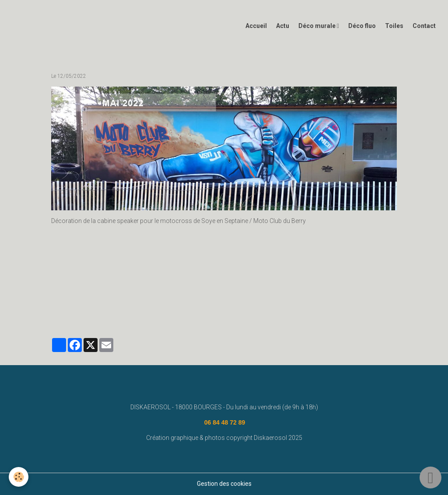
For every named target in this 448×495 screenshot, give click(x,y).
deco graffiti (371, 300)
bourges (250, 300)
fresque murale (175, 300)
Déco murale (318, 26)
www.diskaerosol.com (82, 300)
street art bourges (326, 300)
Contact (424, 26)
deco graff (282, 300)
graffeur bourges (76, 312)
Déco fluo (362, 26)
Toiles (394, 26)
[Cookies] (19, 477)
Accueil (256, 26)
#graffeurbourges (127, 312)
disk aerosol (133, 300)
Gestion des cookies (224, 484)
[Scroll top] (430, 478)
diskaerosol (217, 300)
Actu (283, 26)
